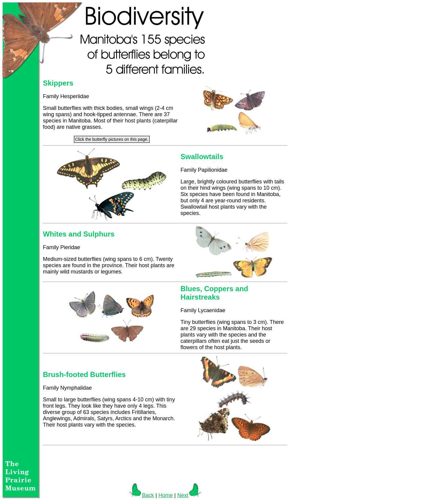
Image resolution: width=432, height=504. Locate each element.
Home (166, 495)
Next (189, 495)
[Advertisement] (165, 464)
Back (141, 495)
